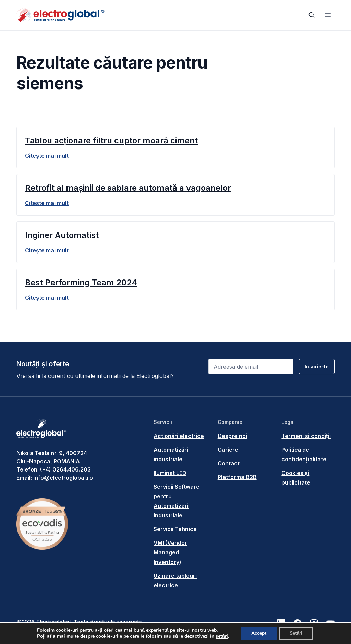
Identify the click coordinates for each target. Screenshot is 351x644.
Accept (259, 633)
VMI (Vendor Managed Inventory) (170, 552)
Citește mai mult (47, 156)
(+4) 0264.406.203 (65, 469)
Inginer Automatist (62, 235)
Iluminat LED (170, 473)
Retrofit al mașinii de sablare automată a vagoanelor (128, 188)
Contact (229, 463)
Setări (296, 633)
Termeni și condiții (306, 436)
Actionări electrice (179, 436)
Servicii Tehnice (175, 529)
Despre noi (232, 436)
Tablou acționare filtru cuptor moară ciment (111, 140)
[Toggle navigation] (328, 15)
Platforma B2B (237, 477)
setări (222, 636)
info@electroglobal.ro (63, 478)
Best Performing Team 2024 (81, 282)
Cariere (228, 450)
